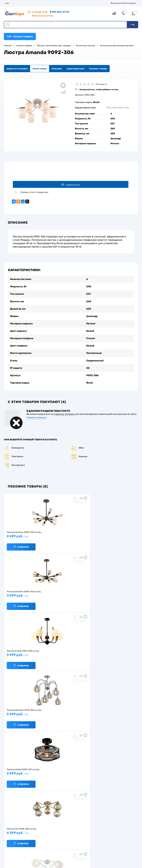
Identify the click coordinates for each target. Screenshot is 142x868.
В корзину (21, 543)
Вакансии (55, 789)
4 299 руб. (26, 652)
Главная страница (36, 413)
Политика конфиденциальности (111, 789)
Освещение (14, 444)
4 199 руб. (70, 652)
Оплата (55, 3)
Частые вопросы (13, 799)
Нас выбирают (12, 784)
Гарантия (10, 789)
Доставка (42, 3)
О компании (26, 3)
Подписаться (71, 185)
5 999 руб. (114, 534)
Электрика (14, 452)
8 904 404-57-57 (60, 12)
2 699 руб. (26, 534)
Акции (67, 3)
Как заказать (11, 794)
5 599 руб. (26, 593)
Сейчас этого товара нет (34, 193)
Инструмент (14, 461)
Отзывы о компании (105, 779)
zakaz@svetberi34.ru (20, 846)
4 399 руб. (114, 593)
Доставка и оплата (59, 779)
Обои (78, 444)
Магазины (10, 3)
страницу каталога (64, 410)
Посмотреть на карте (20, 828)
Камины (79, 452)
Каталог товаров (20, 36)
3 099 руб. (70, 534)
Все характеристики (118, 108)
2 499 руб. (70, 593)
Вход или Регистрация (123, 3)
